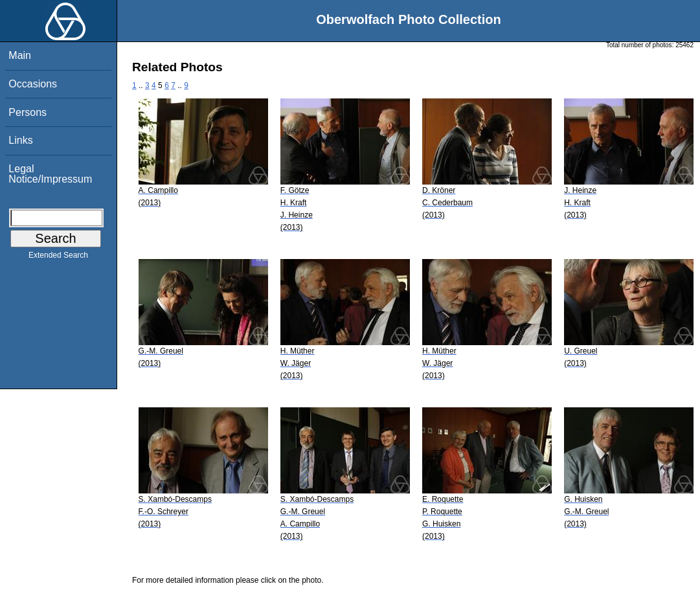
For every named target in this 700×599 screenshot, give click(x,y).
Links (20, 140)
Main (20, 55)
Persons (28, 112)
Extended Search (58, 258)
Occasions (33, 84)
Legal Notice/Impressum (50, 174)
